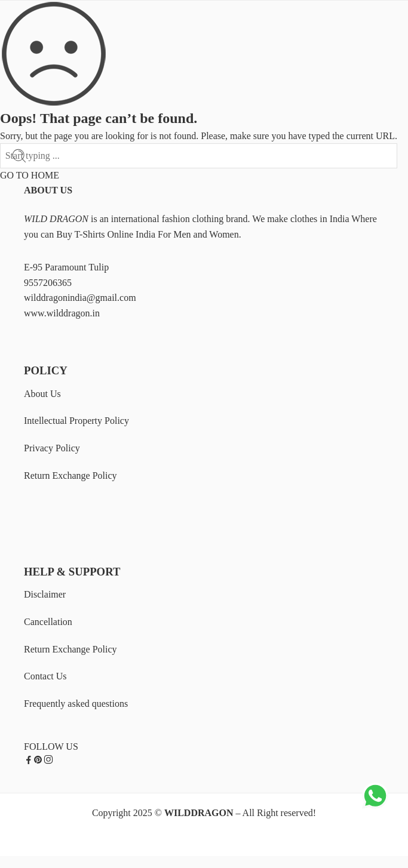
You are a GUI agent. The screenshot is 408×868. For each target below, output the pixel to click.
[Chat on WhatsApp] (375, 808)
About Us (42, 394)
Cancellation (48, 622)
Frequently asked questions (76, 704)
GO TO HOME (30, 175)
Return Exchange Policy (70, 475)
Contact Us (45, 676)
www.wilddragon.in (62, 313)
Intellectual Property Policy (76, 421)
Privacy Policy (52, 448)
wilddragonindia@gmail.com (80, 298)
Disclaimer (45, 594)
